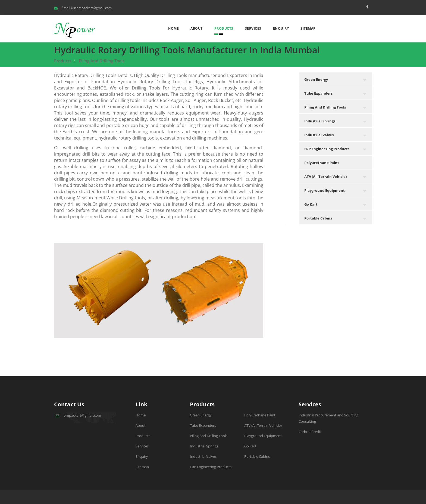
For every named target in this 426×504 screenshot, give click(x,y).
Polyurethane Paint (260, 415)
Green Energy (201, 415)
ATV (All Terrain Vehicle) (263, 425)
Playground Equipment (263, 436)
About (197, 28)
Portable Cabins (257, 456)
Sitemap (308, 28)
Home (173, 28)
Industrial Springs (204, 446)
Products (224, 28)
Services (253, 28)
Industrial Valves (203, 456)
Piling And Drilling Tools (102, 61)
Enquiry (281, 28)
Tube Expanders (203, 425)
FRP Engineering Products (211, 467)
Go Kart (250, 446)
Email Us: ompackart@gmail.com (87, 8)
